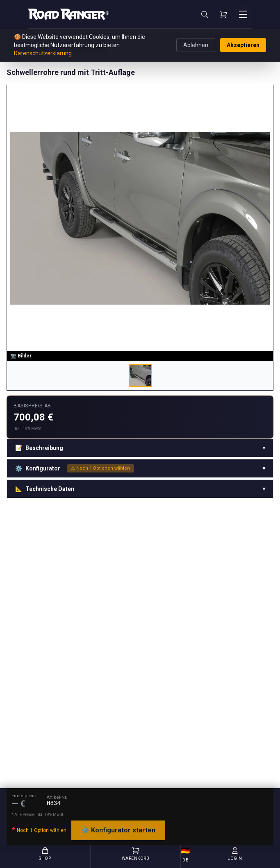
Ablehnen (196, 45)
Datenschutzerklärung (43, 53)
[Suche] (205, 14)
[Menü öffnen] (243, 14)
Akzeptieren (243, 45)
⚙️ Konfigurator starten (118, 830)
